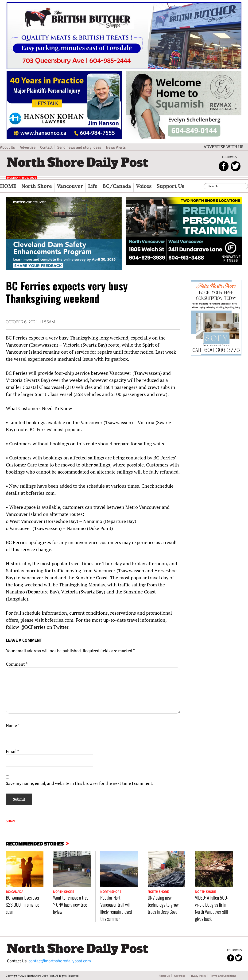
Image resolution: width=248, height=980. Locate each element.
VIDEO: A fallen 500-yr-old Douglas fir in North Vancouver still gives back (212, 908)
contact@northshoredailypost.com (60, 961)
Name (13, 725)
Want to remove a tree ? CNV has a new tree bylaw (71, 905)
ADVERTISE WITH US (223, 147)
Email (12, 751)
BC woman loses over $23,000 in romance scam (23, 905)
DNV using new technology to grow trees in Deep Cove (163, 905)
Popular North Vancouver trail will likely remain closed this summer (116, 908)
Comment (17, 664)
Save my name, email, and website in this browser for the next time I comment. (80, 783)
